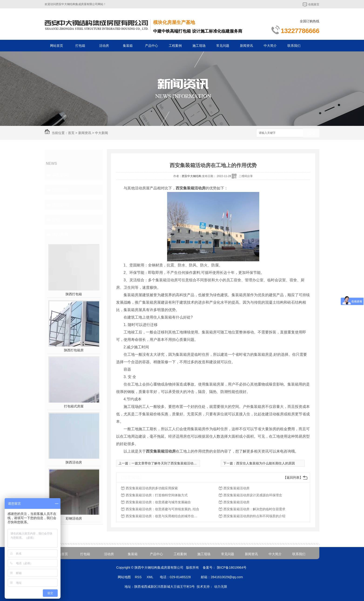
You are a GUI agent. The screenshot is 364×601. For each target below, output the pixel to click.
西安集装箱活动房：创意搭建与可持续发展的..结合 (162, 509)
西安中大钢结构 (192, 176)
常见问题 (223, 46)
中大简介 (270, 46)
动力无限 (221, 587)
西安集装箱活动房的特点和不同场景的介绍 (254, 516)
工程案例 (175, 46)
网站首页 (57, 46)
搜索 (311, 133)
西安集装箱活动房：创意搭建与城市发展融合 (158, 502)
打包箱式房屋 (74, 406)
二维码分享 (246, 176)
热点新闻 (60, 205)
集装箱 (128, 46)
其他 (56, 220)
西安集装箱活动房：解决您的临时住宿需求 (254, 509)
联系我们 (294, 46)
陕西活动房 (74, 462)
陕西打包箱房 (74, 350)
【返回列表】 (293, 477)
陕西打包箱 (74, 294)
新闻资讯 (246, 46)
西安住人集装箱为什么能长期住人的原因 (266, 463)
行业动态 (60, 190)
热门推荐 (60, 235)
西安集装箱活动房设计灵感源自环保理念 (253, 495)
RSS (139, 577)
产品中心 (152, 46)
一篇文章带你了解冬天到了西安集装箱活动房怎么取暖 (171, 463)
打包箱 (80, 46)
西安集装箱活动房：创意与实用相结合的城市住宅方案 (163, 516)
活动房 (104, 46)
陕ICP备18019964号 (232, 567)
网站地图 (124, 577)
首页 (71, 133)
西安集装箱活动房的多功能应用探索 (152, 488)
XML (150, 577)
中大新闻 (101, 133)
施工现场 (199, 46)
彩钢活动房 (74, 518)
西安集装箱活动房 (236, 488)
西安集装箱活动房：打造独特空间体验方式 (157, 495)
